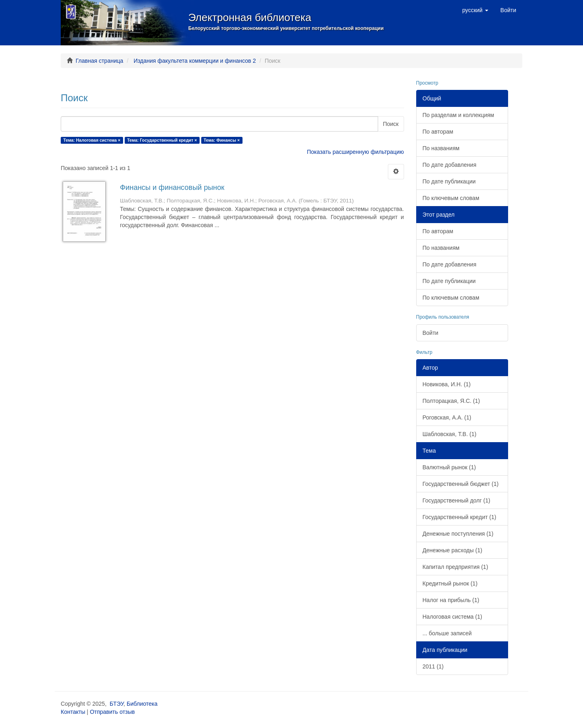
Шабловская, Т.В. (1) (450, 434)
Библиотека (142, 704)
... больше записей (447, 633)
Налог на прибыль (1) (451, 600)
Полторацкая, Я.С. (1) (451, 401)
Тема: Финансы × (222, 140)
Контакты (73, 712)
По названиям (441, 148)
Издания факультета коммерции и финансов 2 (195, 61)
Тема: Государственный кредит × (162, 140)
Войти (431, 333)
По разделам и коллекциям (459, 115)
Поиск (391, 124)
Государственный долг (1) (456, 500)
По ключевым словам (451, 198)
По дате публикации (449, 181)
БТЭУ (117, 704)
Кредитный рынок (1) (450, 583)
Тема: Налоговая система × (92, 140)
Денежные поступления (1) (458, 534)
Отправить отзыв (112, 712)
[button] (475, 10)
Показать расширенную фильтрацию (355, 152)
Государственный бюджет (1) (461, 484)
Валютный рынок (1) (449, 467)
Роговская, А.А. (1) (447, 417)
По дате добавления (450, 165)
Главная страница (100, 61)
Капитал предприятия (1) (455, 567)
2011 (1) (433, 666)
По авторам (438, 132)
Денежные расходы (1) (453, 550)
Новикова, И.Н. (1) (447, 384)
